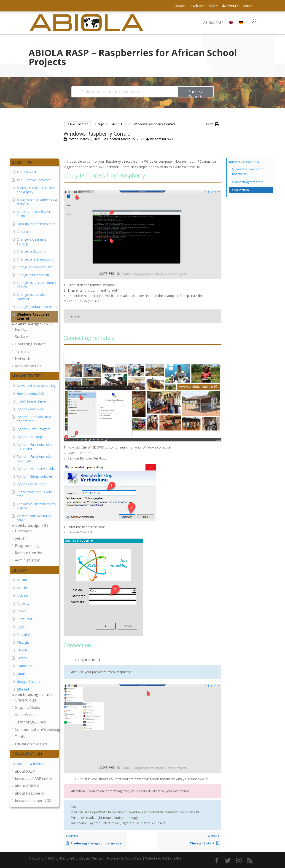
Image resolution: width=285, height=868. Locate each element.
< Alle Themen (78, 124)
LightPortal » (230, 6)
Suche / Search (195, 93)
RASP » (213, 6)
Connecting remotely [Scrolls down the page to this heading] (247, 182)
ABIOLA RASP (213, 23)
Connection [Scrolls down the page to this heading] (240, 190)
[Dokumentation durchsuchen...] (125, 92)
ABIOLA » (180, 6)
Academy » (198, 6)
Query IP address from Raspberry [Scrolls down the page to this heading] (249, 172)
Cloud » (248, 6)
